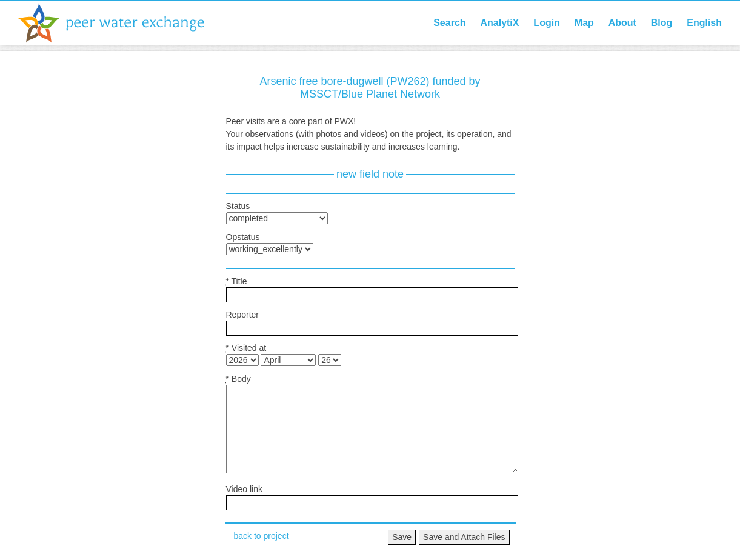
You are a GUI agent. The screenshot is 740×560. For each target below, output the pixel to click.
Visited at (246, 348)
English (704, 23)
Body (238, 379)
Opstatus (243, 237)
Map (584, 23)
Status (238, 206)
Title (237, 281)
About (622, 23)
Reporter (242, 315)
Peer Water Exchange (121, 23)
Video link (244, 489)
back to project (262, 536)
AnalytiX (499, 23)
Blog (662, 23)
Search (449, 23)
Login (547, 23)
